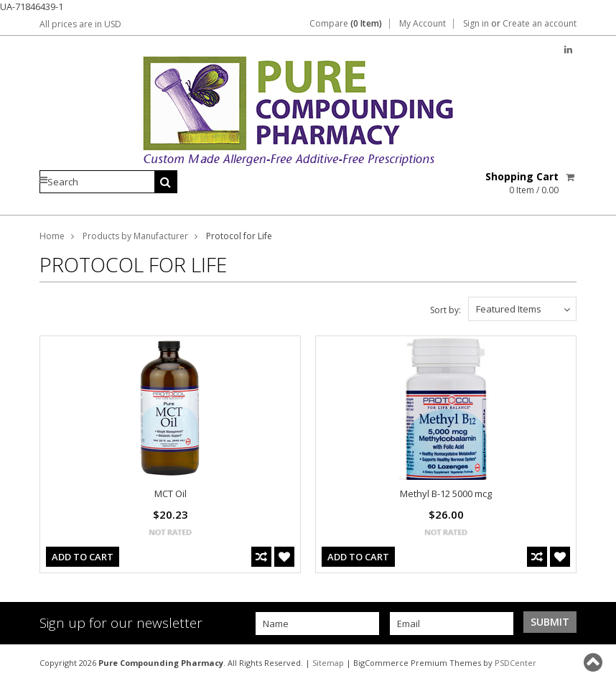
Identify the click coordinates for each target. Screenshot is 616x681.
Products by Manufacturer (135, 236)
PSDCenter (515, 663)
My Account (423, 24)
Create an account (540, 24)
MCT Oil (171, 494)
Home (52, 236)
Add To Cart (83, 557)
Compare (346, 24)
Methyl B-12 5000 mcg (446, 494)
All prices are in (80, 24)
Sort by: (445, 310)
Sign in (476, 24)
